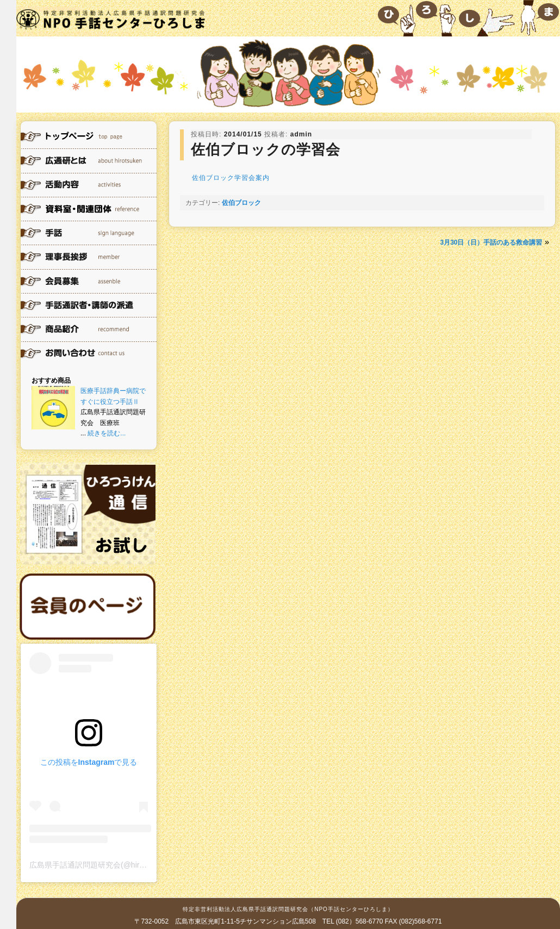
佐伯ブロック (241, 203)
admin (301, 134)
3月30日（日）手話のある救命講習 (491, 242)
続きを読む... (107, 433)
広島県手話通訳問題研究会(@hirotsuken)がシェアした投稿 (129, 865)
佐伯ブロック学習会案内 (231, 178)
